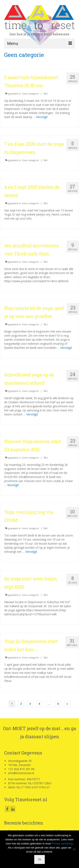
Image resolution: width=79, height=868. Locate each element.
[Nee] (74, 849)
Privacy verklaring (62, 844)
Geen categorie (30, 94)
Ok (39, 859)
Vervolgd (42, 117)
